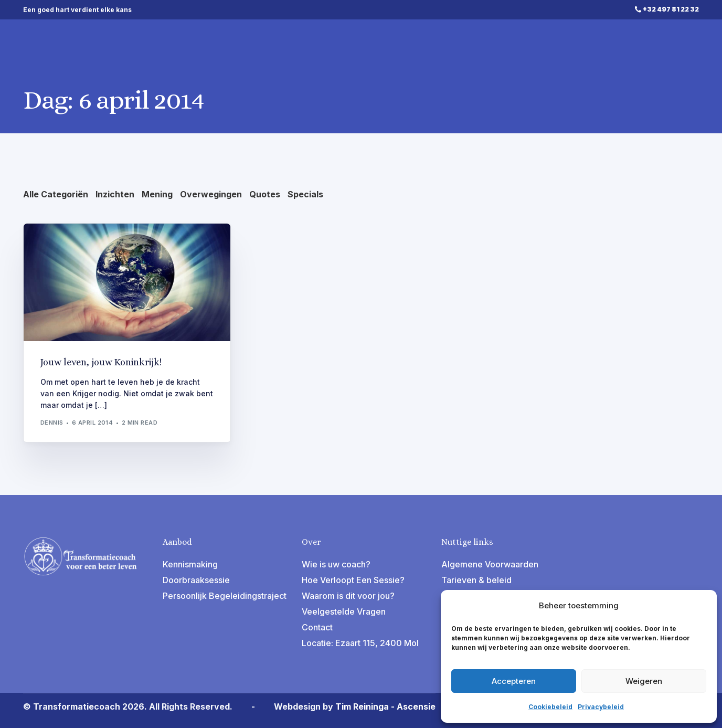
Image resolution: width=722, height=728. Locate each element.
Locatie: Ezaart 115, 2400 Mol (360, 643)
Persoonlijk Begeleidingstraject (225, 596)
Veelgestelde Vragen (344, 611)
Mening (157, 194)
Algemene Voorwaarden (490, 564)
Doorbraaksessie (196, 580)
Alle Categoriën (56, 194)
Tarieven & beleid (476, 580)
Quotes (265, 194)
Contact (317, 627)
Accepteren (514, 681)
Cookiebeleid (550, 707)
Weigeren (644, 681)
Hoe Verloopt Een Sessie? (353, 580)
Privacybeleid (601, 707)
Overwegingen (211, 194)
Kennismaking (190, 564)
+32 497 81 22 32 (671, 9)
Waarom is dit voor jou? (348, 596)
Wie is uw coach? (336, 564)
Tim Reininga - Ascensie (385, 706)
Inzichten (115, 194)
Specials (305, 194)
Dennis (52, 423)
